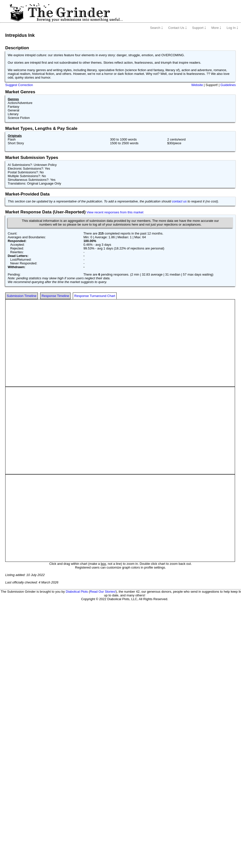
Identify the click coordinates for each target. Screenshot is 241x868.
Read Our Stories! (103, 592)
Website (197, 85)
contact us (179, 201)
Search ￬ (157, 28)
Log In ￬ (232, 28)
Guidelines (228, 85)
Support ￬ (199, 28)
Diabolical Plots (77, 592)
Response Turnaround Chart (95, 296)
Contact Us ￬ (178, 28)
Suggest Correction (19, 85)
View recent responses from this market (115, 212)
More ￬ (216, 28)
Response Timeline (55, 296)
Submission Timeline (22, 296)
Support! (212, 85)
